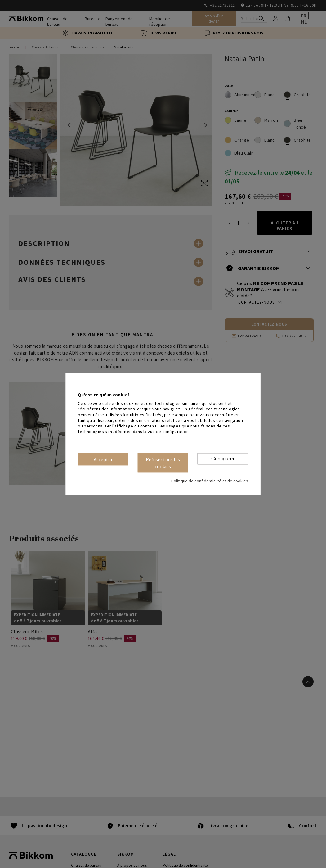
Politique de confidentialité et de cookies (210, 481)
